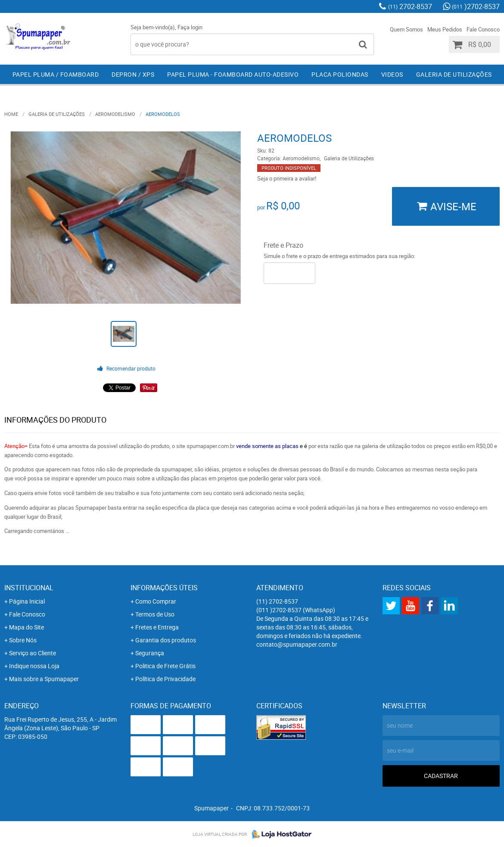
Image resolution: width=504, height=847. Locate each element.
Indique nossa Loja (34, 666)
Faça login (190, 27)
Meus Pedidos (445, 29)
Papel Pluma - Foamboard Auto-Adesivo (233, 74)
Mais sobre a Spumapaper (44, 679)
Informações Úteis (164, 588)
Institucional (29, 588)
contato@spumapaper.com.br (297, 644)
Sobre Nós (23, 640)
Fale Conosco (483, 29)
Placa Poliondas (340, 74)
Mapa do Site (26, 627)
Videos (392, 74)
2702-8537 (410, 6)
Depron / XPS (133, 74)
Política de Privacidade (165, 679)
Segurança (150, 653)
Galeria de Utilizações (454, 74)
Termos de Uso (155, 614)
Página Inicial (27, 601)
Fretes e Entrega (157, 627)
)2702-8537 (476, 6)
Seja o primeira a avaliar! (287, 178)
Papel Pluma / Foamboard (56, 74)
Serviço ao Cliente (33, 653)
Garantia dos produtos (166, 640)
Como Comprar (156, 601)
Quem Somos (406, 29)
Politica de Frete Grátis (165, 666)
